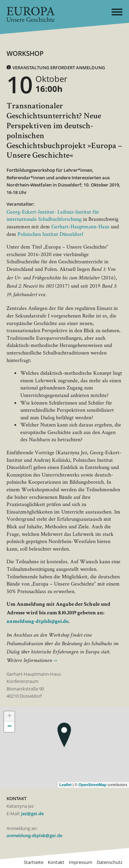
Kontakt (56, 862)
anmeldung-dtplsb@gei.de (37, 622)
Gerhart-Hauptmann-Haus (80, 226)
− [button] (9, 727)
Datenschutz (110, 862)
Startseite (34, 862)
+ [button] (9, 716)
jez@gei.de (32, 814)
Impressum (80, 862)
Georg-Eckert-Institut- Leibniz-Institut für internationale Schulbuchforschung (53, 215)
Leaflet (66, 785)
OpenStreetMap (92, 785)
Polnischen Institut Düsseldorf (50, 234)
